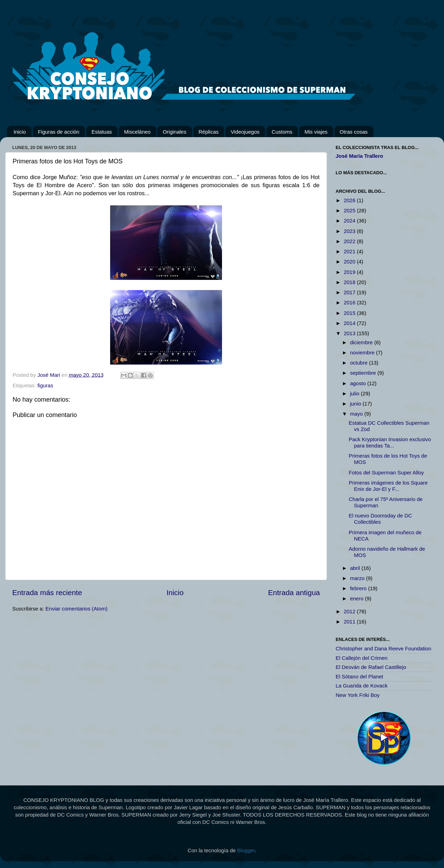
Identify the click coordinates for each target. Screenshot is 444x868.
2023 (350, 231)
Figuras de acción (59, 132)
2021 (350, 251)
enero (357, 598)
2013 (350, 333)
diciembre (362, 342)
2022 (350, 241)
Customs (282, 132)
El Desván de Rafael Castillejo (371, 667)
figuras (45, 385)
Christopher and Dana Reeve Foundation (384, 648)
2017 (350, 292)
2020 (350, 262)
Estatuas (102, 132)
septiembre (364, 373)
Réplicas (209, 132)
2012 (350, 611)
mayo (357, 414)
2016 (350, 302)
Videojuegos (245, 132)
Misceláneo (137, 132)
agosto (359, 383)
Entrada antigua (294, 592)
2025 (350, 210)
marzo (358, 578)
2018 (350, 282)
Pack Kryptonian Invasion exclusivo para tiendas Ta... (390, 442)
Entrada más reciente (47, 592)
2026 (350, 200)
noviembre (363, 352)
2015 (350, 313)
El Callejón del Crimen (361, 658)
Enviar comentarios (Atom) (77, 609)
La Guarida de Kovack (361, 686)
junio (356, 404)
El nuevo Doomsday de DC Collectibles (381, 519)
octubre (359, 363)
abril (356, 568)
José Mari (49, 375)
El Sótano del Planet (359, 676)
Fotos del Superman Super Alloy (386, 472)
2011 (350, 622)
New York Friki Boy (358, 695)
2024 (350, 221)
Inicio (20, 132)
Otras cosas (354, 132)
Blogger (246, 850)
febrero (359, 588)
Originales (174, 132)
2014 (350, 323)
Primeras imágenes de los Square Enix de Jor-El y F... (388, 486)
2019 (350, 272)
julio (355, 393)
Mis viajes (316, 132)
